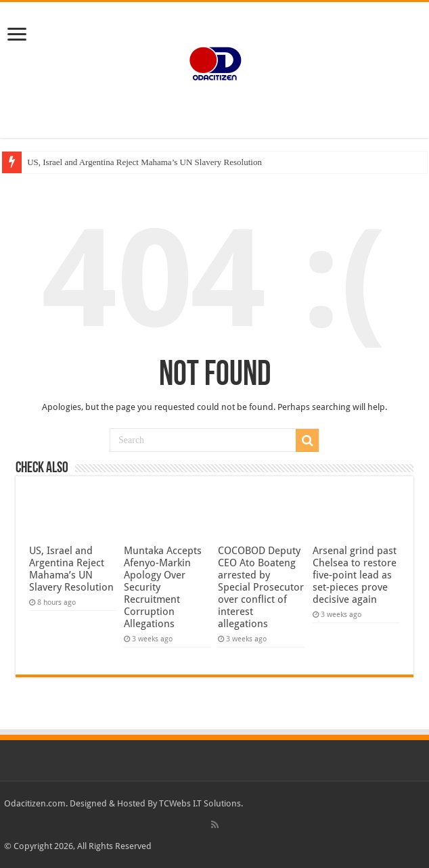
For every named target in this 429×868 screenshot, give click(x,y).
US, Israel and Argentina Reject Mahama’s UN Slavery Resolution (144, 162)
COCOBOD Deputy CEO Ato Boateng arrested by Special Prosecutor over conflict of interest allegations (261, 587)
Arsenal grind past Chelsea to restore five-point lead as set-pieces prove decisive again (355, 575)
